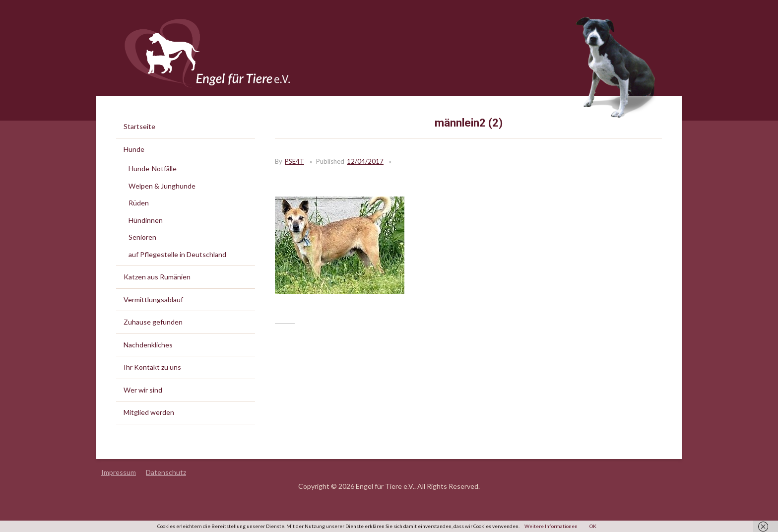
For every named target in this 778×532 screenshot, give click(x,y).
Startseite (139, 126)
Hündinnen (146, 220)
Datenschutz (166, 472)
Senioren (142, 237)
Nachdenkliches (148, 345)
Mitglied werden (149, 412)
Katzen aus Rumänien (157, 277)
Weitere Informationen (551, 526)
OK (593, 526)
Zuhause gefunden (153, 322)
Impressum (119, 472)
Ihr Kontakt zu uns (152, 367)
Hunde (134, 149)
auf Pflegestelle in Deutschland (177, 254)
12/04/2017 (365, 161)
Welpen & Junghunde (162, 186)
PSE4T (294, 161)
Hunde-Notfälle (153, 168)
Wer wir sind (143, 390)
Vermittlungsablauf (153, 299)
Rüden (139, 203)
